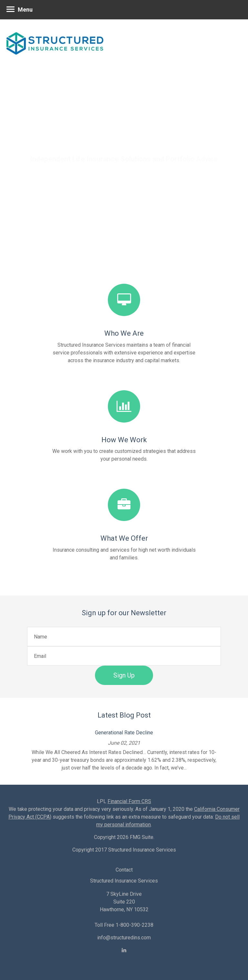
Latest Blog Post (124, 715)
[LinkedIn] (124, 950)
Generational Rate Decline (124, 733)
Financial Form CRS (129, 801)
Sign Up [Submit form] (124, 675)
